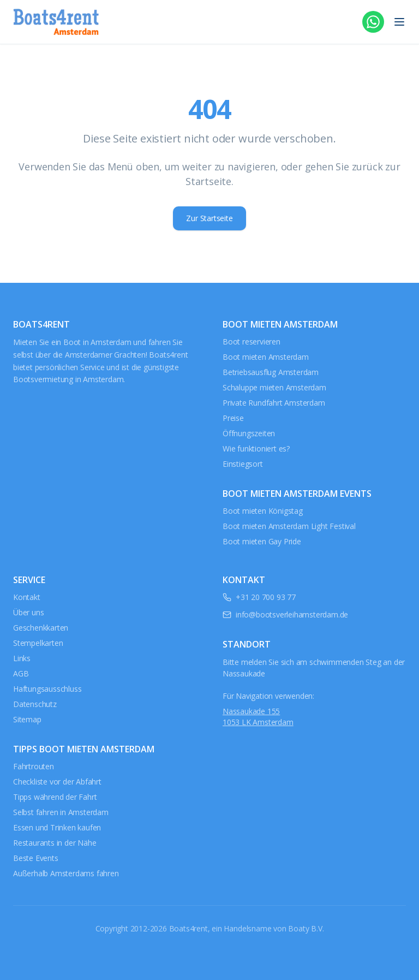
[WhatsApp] (373, 22)
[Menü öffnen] (399, 22)
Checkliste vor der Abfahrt (57, 782)
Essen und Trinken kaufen (57, 827)
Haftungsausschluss (47, 689)
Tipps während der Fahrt (55, 797)
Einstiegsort (243, 464)
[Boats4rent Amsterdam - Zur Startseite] (56, 22)
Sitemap (27, 719)
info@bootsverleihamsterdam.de (292, 614)
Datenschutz (35, 704)
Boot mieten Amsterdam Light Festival (289, 526)
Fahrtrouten (34, 766)
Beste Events (36, 858)
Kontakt (27, 597)
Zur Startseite (209, 218)
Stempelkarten (38, 643)
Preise (233, 418)
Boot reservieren (252, 341)
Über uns (28, 612)
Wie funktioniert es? (256, 449)
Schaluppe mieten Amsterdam (274, 387)
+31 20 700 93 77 (266, 597)
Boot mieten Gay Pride (262, 541)
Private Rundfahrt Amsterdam (274, 403)
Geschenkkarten (41, 628)
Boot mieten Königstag (263, 511)
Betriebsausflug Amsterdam (271, 372)
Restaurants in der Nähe (55, 843)
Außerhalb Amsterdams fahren (66, 873)
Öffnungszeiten (249, 433)
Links (22, 658)
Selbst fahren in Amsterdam (61, 812)
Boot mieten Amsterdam (266, 357)
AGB (21, 673)
